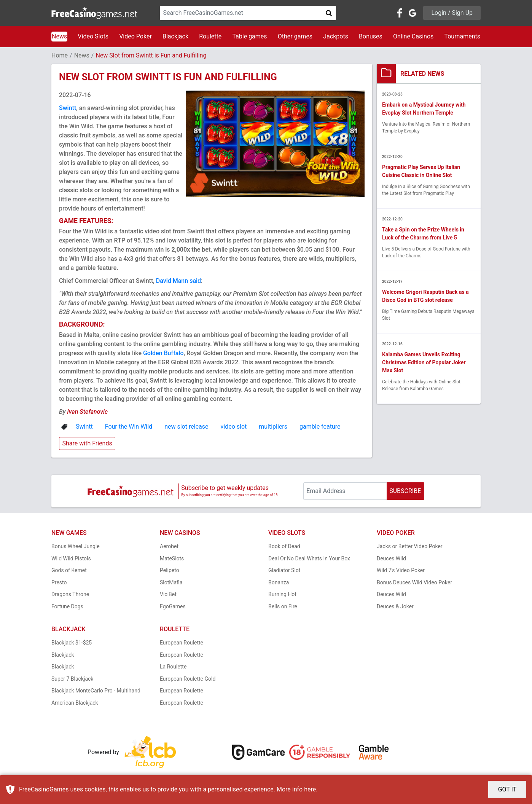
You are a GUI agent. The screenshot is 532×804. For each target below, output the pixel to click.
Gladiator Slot (284, 570)
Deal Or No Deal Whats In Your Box (309, 558)
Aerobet (169, 546)
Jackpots (336, 36)
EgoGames (173, 606)
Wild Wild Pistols (71, 558)
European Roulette (182, 643)
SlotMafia (171, 582)
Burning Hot (282, 594)
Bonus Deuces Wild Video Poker (414, 582)
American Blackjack (75, 703)
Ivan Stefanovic (87, 412)
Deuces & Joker (395, 606)
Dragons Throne (70, 594)
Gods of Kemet (69, 570)
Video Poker (135, 36)
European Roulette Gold (188, 679)
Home (60, 55)
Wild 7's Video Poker (401, 570)
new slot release (186, 427)
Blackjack (175, 36)
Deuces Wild (391, 558)
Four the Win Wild (129, 427)
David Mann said (178, 281)
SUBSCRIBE (405, 491)
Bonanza (279, 582)
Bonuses (371, 36)
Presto (59, 582)
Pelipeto (170, 570)
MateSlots (172, 558)
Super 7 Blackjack (72, 679)
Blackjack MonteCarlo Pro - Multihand (96, 691)
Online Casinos (413, 36)
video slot (234, 427)
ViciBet (168, 594)
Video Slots (93, 36)
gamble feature (320, 427)
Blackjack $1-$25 (72, 643)
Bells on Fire (283, 606)
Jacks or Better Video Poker (410, 546)
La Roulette (173, 667)
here (310, 789)
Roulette (210, 36)
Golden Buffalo (163, 353)
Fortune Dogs (67, 606)
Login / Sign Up (452, 13)
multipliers (273, 427)
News (59, 36)
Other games (295, 36)
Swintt (68, 108)
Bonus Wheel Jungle (76, 546)
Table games (249, 36)
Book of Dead (284, 546)
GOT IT (507, 789)
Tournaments (462, 36)
